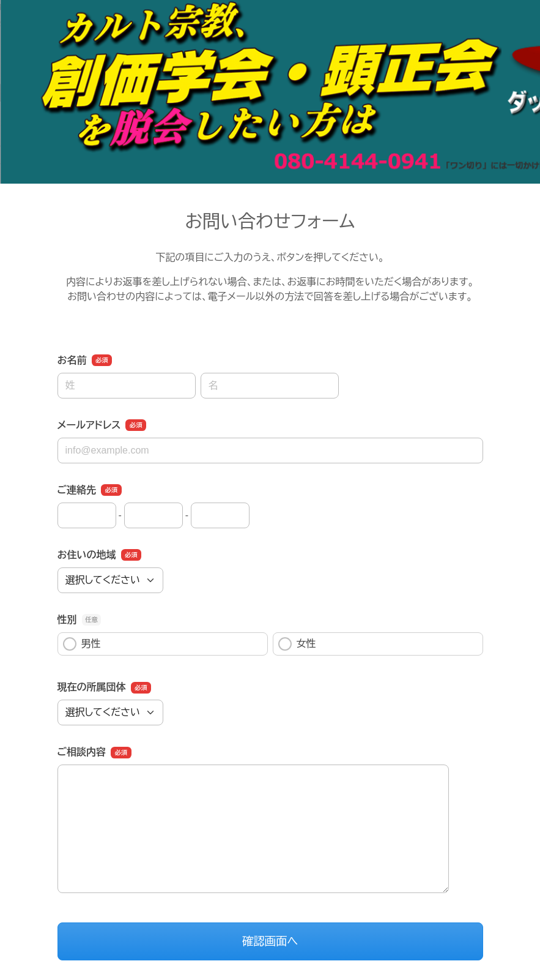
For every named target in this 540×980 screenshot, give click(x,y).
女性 (297, 644)
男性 (82, 644)
